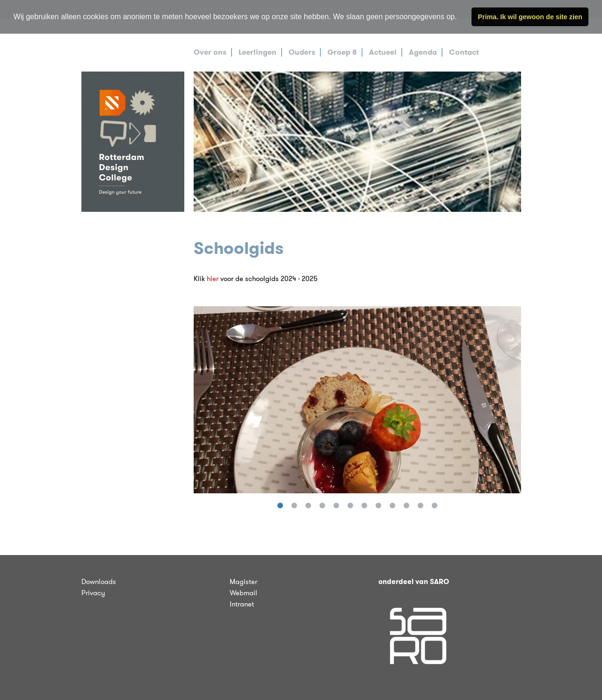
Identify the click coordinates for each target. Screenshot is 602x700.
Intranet (242, 604)
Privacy (93, 593)
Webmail (243, 593)
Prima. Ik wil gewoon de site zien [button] (530, 17)
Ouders (302, 52)
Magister (243, 582)
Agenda (423, 52)
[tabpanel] (357, 142)
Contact (464, 52)
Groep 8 (342, 52)
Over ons (210, 52)
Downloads (99, 582)
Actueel (383, 52)
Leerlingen (257, 52)
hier (213, 279)
